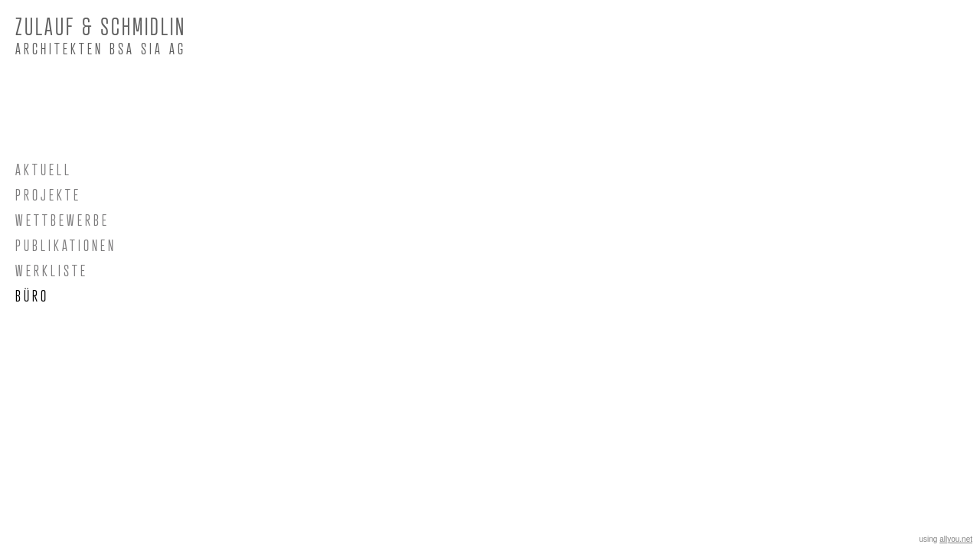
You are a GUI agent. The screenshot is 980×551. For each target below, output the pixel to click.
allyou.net (956, 539)
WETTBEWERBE (62, 220)
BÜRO (32, 296)
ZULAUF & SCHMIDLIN (101, 26)
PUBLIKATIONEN (66, 246)
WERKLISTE (52, 271)
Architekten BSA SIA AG (101, 49)
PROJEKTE (48, 195)
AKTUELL (44, 170)
